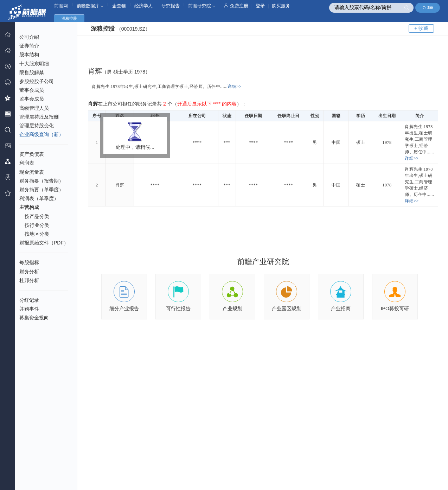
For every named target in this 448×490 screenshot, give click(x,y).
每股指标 (29, 262)
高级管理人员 (34, 108)
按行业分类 (37, 225)
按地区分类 (37, 234)
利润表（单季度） (39, 198)
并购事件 (29, 309)
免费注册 (236, 6)
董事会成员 (32, 90)
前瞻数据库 (90, 6)
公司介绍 (29, 37)
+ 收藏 (421, 28)
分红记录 (29, 300)
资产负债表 (32, 154)
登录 (260, 6)
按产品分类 (37, 216)
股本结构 (29, 55)
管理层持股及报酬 (39, 117)
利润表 (27, 163)
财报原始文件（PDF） (44, 243)
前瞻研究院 (202, 6)
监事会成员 (32, 99)
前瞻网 (61, 6)
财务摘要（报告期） (41, 181)
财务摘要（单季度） (41, 190)
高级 (428, 8)
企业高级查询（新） (41, 134)
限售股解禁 (32, 72)
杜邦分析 (29, 280)
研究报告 (171, 6)
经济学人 (143, 6)
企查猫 (119, 6)
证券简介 (29, 46)
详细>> (235, 87)
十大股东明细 (34, 64)
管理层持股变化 (37, 126)
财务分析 (29, 272)
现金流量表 (32, 172)
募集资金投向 (34, 318)
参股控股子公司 (37, 81)
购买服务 (281, 6)
